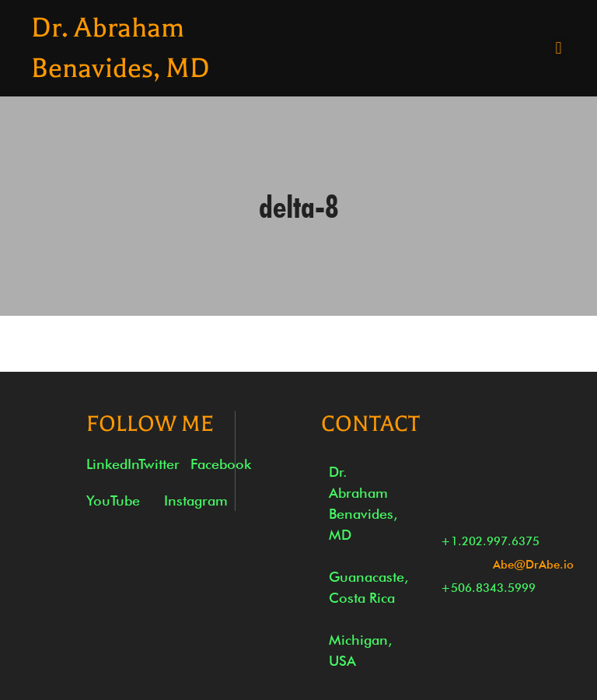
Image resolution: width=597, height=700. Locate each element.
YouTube (113, 500)
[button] (559, 49)
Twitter (159, 464)
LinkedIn (113, 464)
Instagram (196, 500)
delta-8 (299, 206)
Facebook (221, 464)
